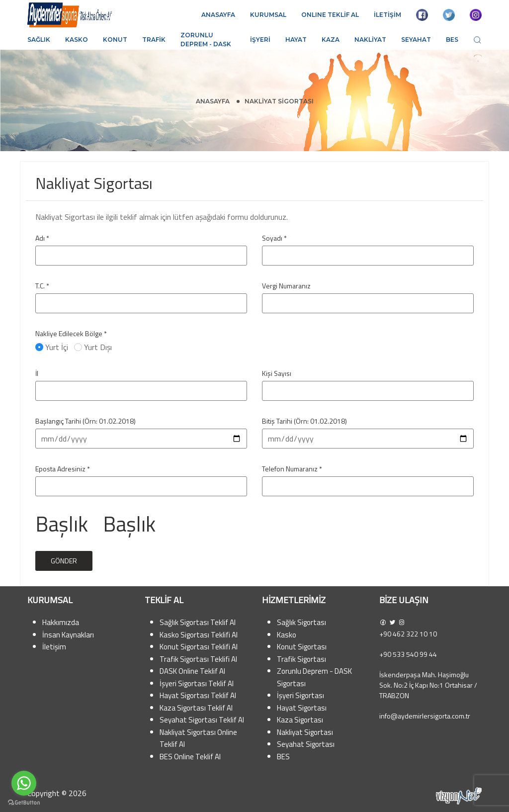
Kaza (331, 40)
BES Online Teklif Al (190, 757)
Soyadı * (274, 238)
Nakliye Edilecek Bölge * (71, 333)
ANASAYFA (218, 15)
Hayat (296, 40)
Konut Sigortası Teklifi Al (199, 647)
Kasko (77, 40)
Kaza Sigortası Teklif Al (196, 708)
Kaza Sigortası (300, 720)
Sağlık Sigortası (301, 622)
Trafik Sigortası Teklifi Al (198, 659)
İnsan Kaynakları (68, 635)
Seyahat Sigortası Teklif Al (202, 720)
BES (452, 40)
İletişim (54, 647)
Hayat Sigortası (302, 708)
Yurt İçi (53, 347)
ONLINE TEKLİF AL (330, 15)
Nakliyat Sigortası (305, 732)
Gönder (64, 561)
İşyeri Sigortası (300, 695)
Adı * (42, 238)
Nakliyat (370, 40)
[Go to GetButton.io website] (24, 802)
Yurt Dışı (94, 347)
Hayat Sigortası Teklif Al (198, 695)
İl (37, 373)
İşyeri (260, 40)
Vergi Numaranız (286, 286)
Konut (115, 40)
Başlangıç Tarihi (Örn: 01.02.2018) (85, 421)
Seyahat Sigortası (306, 744)
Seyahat (416, 40)
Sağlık (39, 40)
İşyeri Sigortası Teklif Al (197, 683)
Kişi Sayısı (277, 373)
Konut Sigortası (302, 647)
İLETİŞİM (387, 15)
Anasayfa (213, 101)
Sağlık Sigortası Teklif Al (198, 622)
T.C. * (42, 286)
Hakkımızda (61, 622)
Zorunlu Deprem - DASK (206, 40)
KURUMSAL (268, 15)
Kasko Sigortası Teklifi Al (199, 635)
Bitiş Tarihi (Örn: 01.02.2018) (304, 421)
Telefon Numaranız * (292, 469)
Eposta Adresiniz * (63, 469)
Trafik (154, 40)
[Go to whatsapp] (24, 783)
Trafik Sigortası (301, 659)
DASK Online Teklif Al (192, 671)
